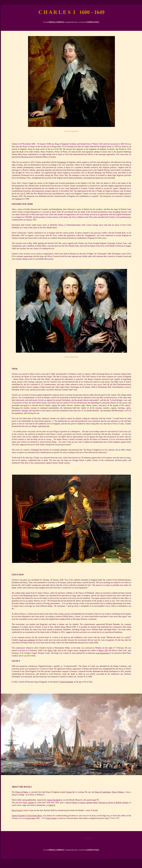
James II (52, 805)
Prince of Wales (22, 792)
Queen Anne (30, 818)
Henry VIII (52, 650)
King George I (17, 810)
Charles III (70, 792)
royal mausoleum (102, 653)
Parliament (62, 162)
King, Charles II (29, 803)
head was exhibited (27, 640)
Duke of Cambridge (103, 792)
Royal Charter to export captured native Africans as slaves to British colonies (97, 803)
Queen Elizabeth (66, 682)
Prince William (118, 792)
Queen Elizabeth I (19, 816)
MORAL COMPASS (56, 22)
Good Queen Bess (34, 816)
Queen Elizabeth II (55, 800)
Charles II (19, 199)
